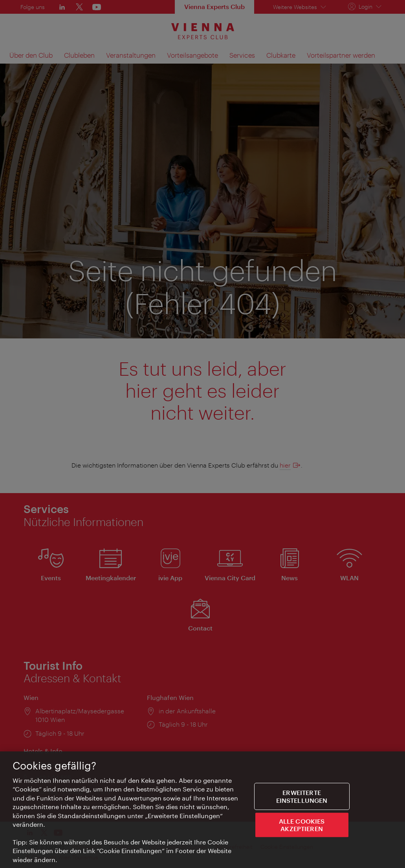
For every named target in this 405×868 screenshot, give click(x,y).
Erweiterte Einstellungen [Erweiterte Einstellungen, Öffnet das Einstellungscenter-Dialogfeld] (302, 797)
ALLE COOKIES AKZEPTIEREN (302, 826)
